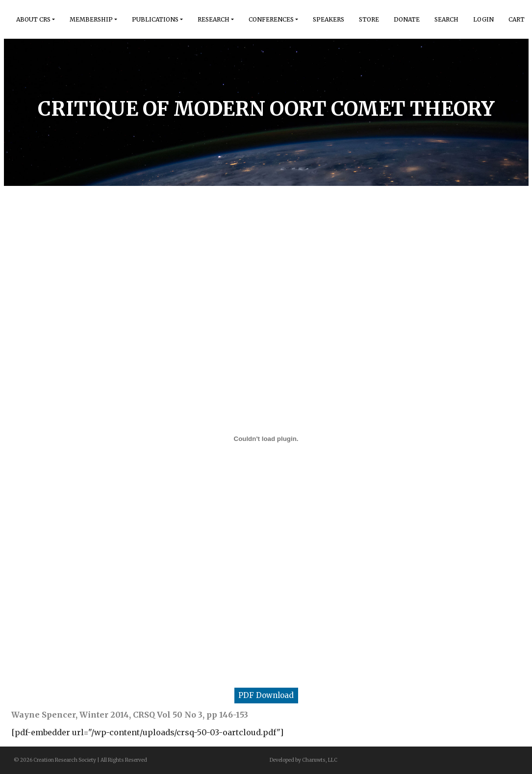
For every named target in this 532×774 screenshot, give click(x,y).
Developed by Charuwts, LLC (304, 760)
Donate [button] (407, 19)
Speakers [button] (329, 19)
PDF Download (266, 695)
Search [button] (446, 19)
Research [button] (214, 19)
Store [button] (369, 19)
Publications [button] (155, 19)
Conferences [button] (271, 19)
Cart (517, 19)
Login (483, 19)
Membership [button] (91, 19)
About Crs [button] (33, 19)
